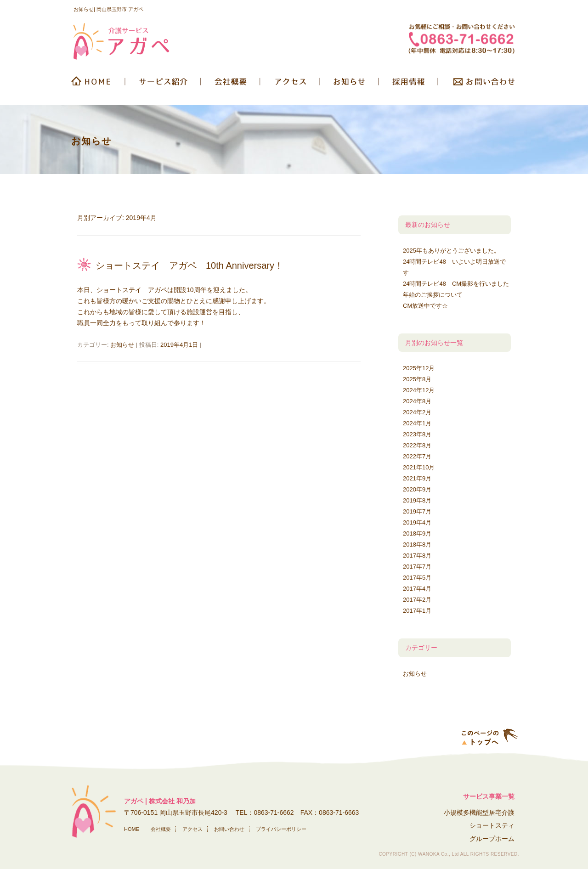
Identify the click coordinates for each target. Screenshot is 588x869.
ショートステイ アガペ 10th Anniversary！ (189, 265)
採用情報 (409, 85)
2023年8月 (417, 434)
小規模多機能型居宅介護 (479, 813)
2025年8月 (417, 379)
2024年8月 (417, 401)
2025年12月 (419, 368)
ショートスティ (492, 825)
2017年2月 (417, 600)
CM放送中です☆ (425, 306)
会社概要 (232, 85)
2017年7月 (417, 567)
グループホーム (492, 839)
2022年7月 (417, 456)
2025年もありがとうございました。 (451, 251)
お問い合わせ (479, 85)
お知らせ (350, 85)
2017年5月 (417, 578)
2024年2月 (417, 412)
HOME (97, 85)
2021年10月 (419, 467)
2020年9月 (417, 489)
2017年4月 (417, 589)
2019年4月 (417, 522)
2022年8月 (417, 445)
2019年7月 (417, 511)
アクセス (192, 829)
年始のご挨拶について (433, 295)
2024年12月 (419, 390)
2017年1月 (417, 611)
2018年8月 (417, 545)
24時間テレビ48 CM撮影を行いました (456, 284)
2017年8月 (417, 556)
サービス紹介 (164, 85)
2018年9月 (417, 533)
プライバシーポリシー (281, 829)
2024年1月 (417, 423)
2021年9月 (417, 478)
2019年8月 (417, 500)
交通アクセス (291, 85)
